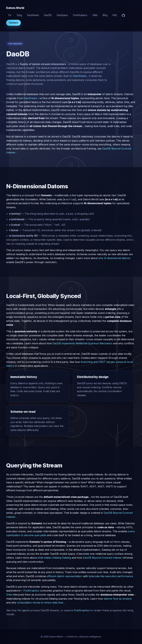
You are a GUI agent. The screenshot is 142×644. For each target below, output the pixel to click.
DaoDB (48, 15)
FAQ (115, 15)
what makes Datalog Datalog (54, 558)
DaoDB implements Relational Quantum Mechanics (82, 343)
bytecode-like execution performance (111, 576)
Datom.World (15, 8)
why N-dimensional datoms (114, 258)
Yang (19, 15)
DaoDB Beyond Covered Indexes (102, 558)
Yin (10, 15)
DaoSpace (62, 15)
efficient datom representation (65, 576)
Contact (14, 23)
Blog (105, 15)
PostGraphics (80, 15)
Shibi (95, 15)
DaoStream (33, 15)
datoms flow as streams (118, 598)
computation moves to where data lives (40, 603)
